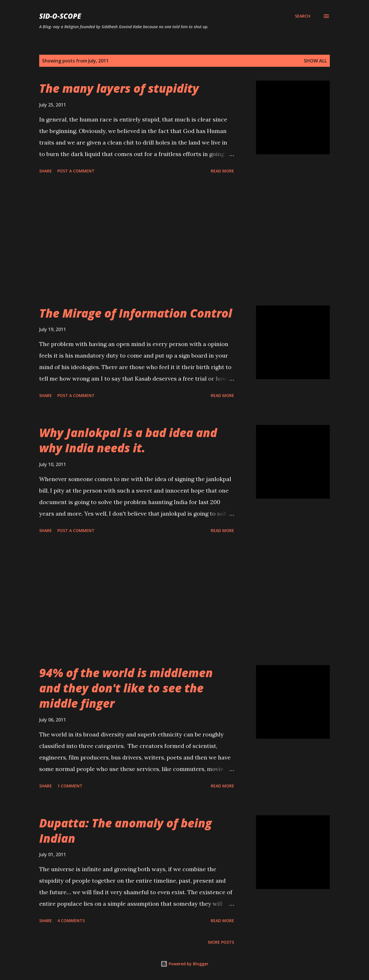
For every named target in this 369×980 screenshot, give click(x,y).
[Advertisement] (137, 241)
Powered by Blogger (184, 964)
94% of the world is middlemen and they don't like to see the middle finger (126, 688)
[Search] (303, 16)
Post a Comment (76, 171)
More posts (221, 942)
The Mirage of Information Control (136, 313)
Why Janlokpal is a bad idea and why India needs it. (128, 440)
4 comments (71, 921)
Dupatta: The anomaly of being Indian (126, 831)
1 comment (70, 786)
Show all (315, 61)
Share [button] (46, 171)
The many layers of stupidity (119, 88)
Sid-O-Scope (60, 16)
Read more (222, 171)
